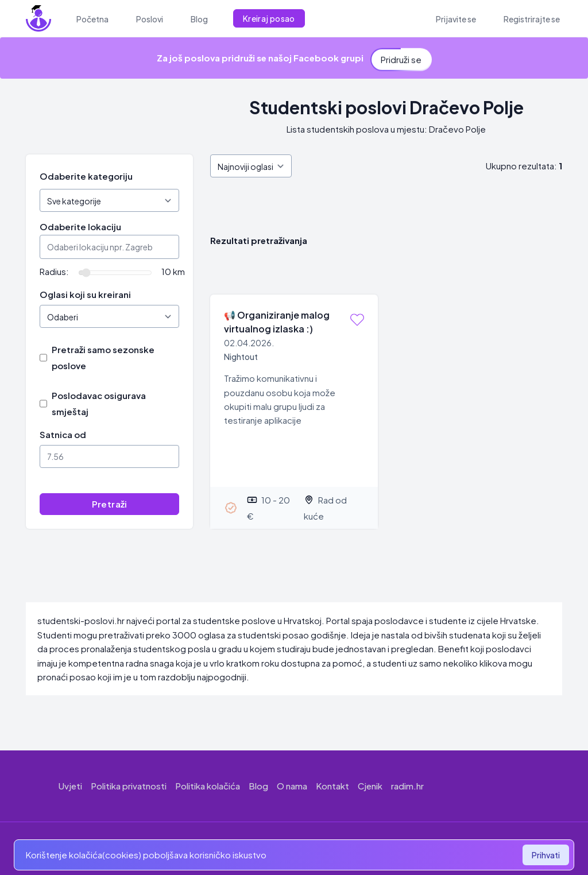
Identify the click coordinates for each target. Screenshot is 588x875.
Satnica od (63, 434)
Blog (258, 786)
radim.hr (407, 786)
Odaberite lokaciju (80, 227)
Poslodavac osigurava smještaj (99, 403)
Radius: (54, 271)
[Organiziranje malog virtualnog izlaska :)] (294, 412)
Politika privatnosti (129, 786)
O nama (292, 786)
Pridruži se (401, 56)
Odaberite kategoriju (86, 176)
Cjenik (370, 786)
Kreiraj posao (269, 18)
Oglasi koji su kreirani (85, 294)
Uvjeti (70, 786)
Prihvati (546, 855)
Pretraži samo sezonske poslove (103, 357)
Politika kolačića (208, 786)
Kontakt (332, 786)
